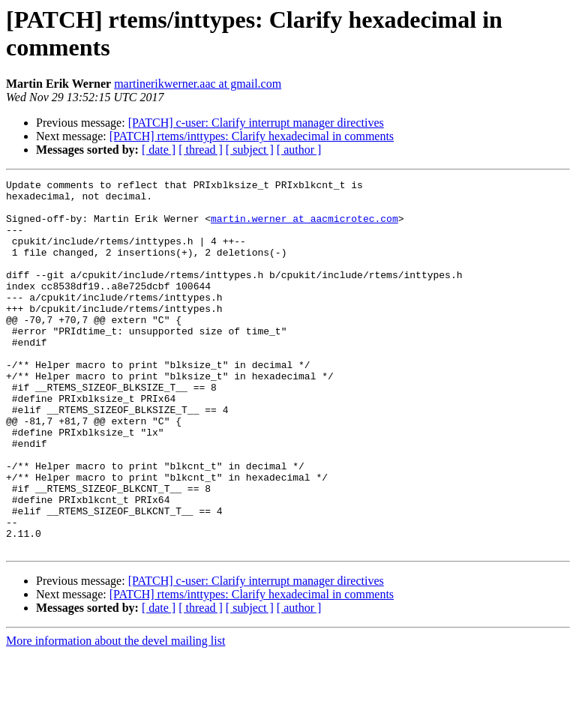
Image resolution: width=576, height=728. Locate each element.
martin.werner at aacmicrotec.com (304, 227)
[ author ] (299, 150)
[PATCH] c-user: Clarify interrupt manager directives (256, 123)
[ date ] (159, 150)
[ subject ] (250, 150)
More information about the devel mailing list (115, 715)
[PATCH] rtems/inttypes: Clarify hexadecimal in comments (252, 136)
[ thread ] (201, 150)
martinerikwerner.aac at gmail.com (198, 84)
